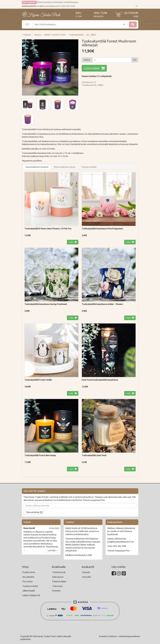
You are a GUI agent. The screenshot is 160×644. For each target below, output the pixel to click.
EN (80, 16)
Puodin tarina (29, 572)
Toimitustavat (59, 572)
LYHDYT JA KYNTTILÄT (55, 35)
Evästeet (56, 591)
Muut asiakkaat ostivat (65, 167)
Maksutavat (58, 577)
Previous (28, 67)
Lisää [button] (71, 242)
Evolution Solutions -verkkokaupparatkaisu (119, 636)
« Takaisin (26, 35)
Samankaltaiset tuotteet (37, 167)
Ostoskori (131, 13)
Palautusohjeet (59, 581)
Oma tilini (100, 13)
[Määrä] (112, 60)
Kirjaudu (99, 16)
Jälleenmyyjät (29, 591)
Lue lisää (52, 550)
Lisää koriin (92, 68)
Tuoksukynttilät (76, 35)
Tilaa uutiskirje (32, 512)
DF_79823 (91, 35)
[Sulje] (137, 6)
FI (77, 16)
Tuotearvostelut (89, 167)
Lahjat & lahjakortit (31, 595)
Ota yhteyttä (28, 577)
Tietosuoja (57, 586)
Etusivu (38, 35)
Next (73, 67)
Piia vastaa (27, 581)
